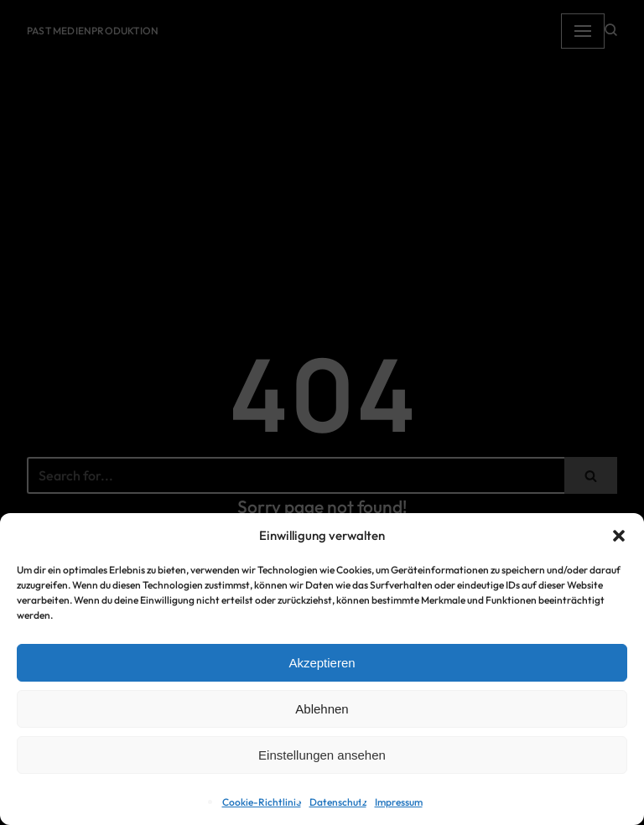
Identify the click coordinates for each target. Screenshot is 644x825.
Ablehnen (322, 709)
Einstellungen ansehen (322, 755)
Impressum (399, 802)
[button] (619, 536)
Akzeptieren (322, 663)
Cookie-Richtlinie (262, 802)
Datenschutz (338, 802)
